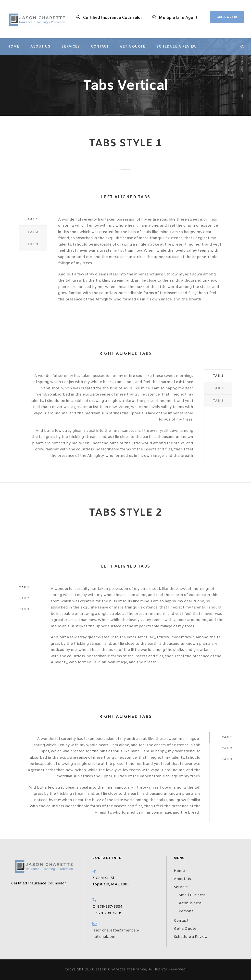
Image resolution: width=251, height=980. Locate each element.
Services (71, 47)
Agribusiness (190, 903)
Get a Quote (133, 47)
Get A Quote (227, 17)
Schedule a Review (177, 47)
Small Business (192, 895)
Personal (187, 911)
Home (13, 47)
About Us (40, 47)
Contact (100, 47)
